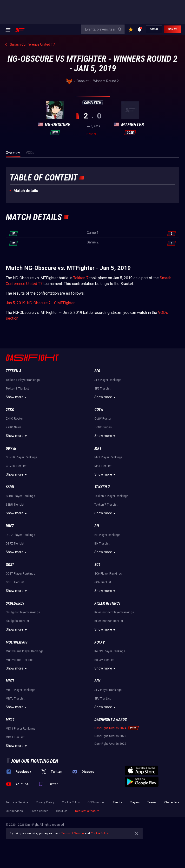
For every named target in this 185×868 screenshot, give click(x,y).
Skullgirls (15, 603)
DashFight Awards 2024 (110, 728)
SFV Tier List (103, 699)
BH (97, 526)
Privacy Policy (45, 802)
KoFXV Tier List (104, 660)
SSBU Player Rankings (20, 496)
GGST (10, 565)
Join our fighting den (34, 761)
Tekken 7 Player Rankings (111, 496)
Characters (172, 802)
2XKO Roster (14, 419)
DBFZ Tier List (15, 544)
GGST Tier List (15, 582)
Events (118, 802)
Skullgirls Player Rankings (23, 612)
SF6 (97, 371)
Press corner (39, 811)
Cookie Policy (71, 802)
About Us (61, 811)
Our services (14, 811)
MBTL (10, 681)
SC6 (97, 565)
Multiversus (17, 642)
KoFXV (100, 642)
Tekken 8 (13, 371)
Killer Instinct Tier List (109, 621)
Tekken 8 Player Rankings (23, 380)
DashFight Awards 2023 (110, 736)
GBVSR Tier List (16, 466)
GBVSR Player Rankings (22, 457)
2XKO (10, 410)
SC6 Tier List (103, 582)
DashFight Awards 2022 (110, 744)
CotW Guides (103, 427)
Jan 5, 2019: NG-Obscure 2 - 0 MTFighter (40, 303)
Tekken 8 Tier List (17, 389)
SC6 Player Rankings (108, 574)
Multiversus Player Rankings (25, 651)
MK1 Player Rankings (108, 457)
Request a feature (87, 811)
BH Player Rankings (107, 535)
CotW (99, 410)
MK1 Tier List (103, 466)
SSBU (10, 487)
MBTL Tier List (15, 699)
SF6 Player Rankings (108, 380)
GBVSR (11, 448)
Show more (17, 397)
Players (135, 802)
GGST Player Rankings (20, 574)
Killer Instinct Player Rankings (114, 612)
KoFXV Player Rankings (110, 651)
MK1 (98, 448)
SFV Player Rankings (108, 690)
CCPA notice (96, 802)
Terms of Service (17, 802)
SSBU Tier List (15, 505)
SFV (97, 681)
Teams (152, 802)
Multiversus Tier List (19, 660)
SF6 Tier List (102, 389)
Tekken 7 (81, 278)
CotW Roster (103, 419)
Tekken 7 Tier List (106, 505)
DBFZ (10, 526)
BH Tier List (102, 544)
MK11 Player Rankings (21, 729)
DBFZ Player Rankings (20, 535)
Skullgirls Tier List (17, 621)
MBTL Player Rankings (21, 690)
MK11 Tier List (15, 737)
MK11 (10, 720)
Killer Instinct (108, 603)
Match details (26, 191)
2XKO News (14, 427)
